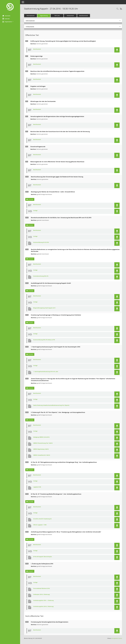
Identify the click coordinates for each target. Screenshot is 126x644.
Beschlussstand (84, 16)
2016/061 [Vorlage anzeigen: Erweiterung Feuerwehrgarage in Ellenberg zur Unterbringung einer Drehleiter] (31, 323)
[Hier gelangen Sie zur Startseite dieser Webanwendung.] (10, 7)
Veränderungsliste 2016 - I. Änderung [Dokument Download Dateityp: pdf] (43, 601)
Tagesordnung (44, 16)
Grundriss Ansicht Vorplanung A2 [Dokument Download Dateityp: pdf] (42, 519)
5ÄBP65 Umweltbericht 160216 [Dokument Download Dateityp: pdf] (42, 455)
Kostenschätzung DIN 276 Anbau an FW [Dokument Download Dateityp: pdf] (44, 340)
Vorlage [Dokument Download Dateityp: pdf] (35, 211)
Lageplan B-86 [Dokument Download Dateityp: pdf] (37, 487)
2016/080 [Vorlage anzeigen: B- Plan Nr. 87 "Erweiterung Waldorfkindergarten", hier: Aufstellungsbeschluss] (31, 502)
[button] (10, 22)
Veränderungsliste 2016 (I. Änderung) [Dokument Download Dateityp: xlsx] (43, 607)
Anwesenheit (70, 16)
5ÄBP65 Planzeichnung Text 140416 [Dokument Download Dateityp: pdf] (43, 443)
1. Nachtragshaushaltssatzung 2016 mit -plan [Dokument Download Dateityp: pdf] (46, 372)
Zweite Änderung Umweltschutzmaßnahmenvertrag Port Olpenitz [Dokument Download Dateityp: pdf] (51, 405)
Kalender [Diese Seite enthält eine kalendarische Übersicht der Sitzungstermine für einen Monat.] (6, 19)
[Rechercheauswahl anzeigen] (117, 9)
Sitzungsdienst (117, 638)
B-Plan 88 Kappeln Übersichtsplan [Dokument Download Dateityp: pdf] (43, 557)
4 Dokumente (30, 27)
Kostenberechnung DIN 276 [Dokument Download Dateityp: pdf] (41, 276)
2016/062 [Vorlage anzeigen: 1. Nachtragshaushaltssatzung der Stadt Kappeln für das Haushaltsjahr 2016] (31, 354)
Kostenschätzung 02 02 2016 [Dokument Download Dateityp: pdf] (41, 242)
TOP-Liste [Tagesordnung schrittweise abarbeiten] (57, 16)
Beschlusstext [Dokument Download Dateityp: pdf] (37, 49)
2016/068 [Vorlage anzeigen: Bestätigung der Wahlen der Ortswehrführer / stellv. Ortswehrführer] (31, 199)
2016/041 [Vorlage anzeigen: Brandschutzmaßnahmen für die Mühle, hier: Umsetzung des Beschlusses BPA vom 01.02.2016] (31, 225)
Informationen (31, 16)
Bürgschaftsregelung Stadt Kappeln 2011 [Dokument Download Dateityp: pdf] (44, 308)
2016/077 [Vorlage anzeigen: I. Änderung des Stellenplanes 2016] (31, 571)
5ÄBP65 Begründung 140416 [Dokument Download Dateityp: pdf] (41, 449)
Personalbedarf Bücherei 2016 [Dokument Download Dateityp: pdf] (42, 588)
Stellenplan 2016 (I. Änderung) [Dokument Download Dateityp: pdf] (41, 595)
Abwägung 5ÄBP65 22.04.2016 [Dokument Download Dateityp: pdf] (41, 437)
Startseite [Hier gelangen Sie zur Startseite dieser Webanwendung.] (6, 16)
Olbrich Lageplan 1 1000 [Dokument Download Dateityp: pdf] (40, 525)
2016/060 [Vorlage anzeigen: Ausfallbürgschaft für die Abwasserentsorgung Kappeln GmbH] (31, 291)
